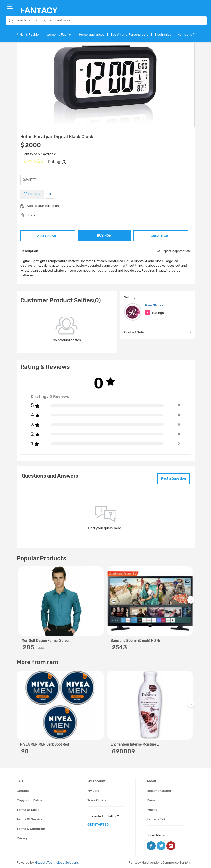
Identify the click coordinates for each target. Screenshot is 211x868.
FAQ (20, 779)
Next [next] (192, 600)
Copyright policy (29, 798)
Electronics (163, 34)
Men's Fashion (30, 34)
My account (96, 779)
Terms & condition (31, 827)
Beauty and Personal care (129, 34)
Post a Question (171, 477)
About (152, 779)
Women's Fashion (60, 34)
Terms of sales (28, 808)
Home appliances (92, 34)
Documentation (159, 789)
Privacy (22, 836)
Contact (23, 789)
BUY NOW (104, 236)
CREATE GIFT (161, 235)
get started (98, 822)
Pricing (152, 808)
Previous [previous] (21, 600)
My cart (93, 789)
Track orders (97, 798)
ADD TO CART (47, 235)
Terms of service (30, 817)
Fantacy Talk (156, 817)
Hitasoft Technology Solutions (57, 860)
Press (151, 798)
